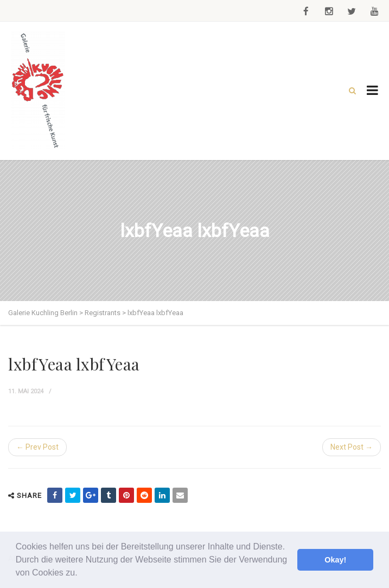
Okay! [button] (335, 560)
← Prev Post (37, 447)
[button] (81, 574)
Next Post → (352, 447)
